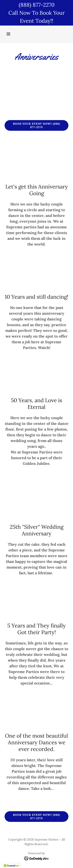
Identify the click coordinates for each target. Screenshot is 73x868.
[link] (37, 858)
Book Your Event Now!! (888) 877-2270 (36, 125)
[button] (9, 34)
